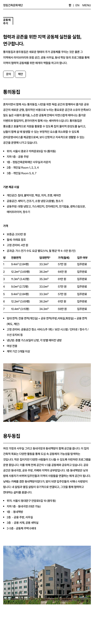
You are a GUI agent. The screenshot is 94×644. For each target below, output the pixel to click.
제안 (21, 74)
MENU (87, 5)
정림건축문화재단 (13, 5)
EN (77, 5)
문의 (9, 74)
